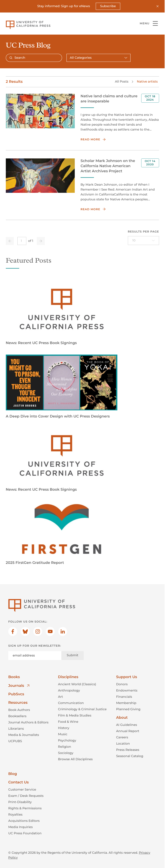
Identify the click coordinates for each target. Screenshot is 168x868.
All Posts (122, 81)
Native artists (147, 81)
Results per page (143, 232)
